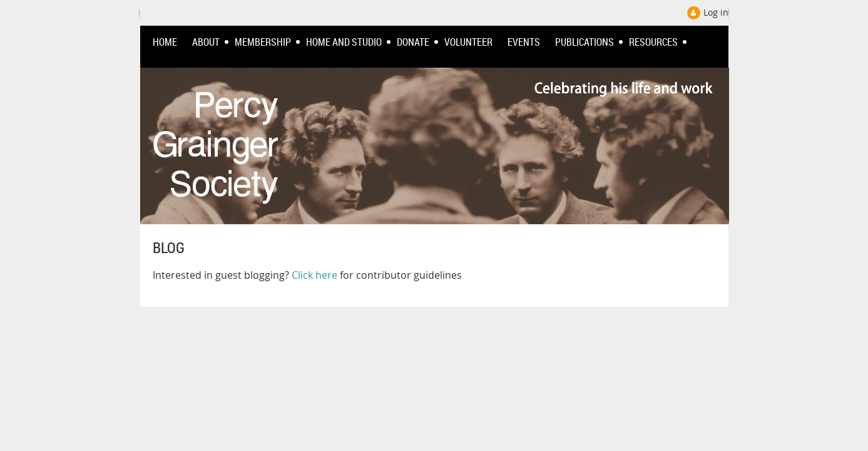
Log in (716, 12)
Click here (314, 275)
